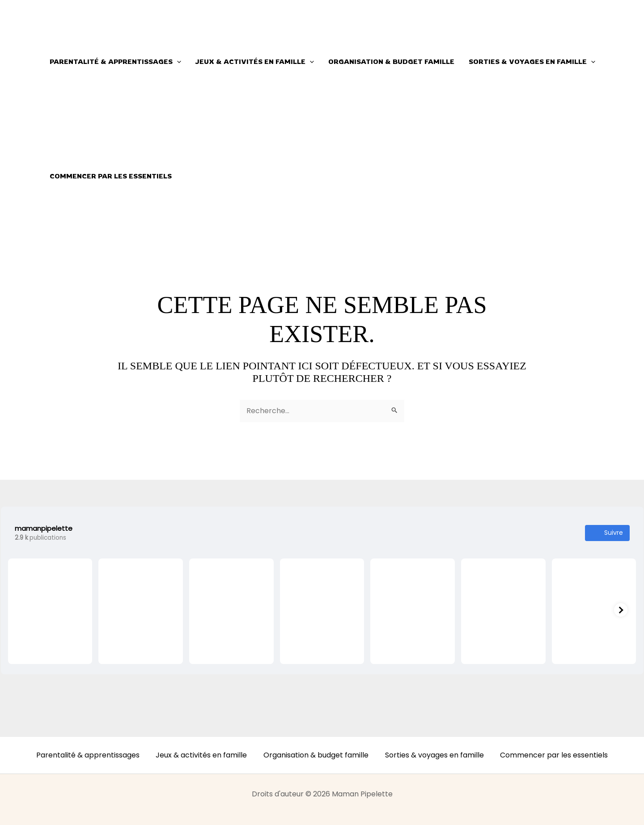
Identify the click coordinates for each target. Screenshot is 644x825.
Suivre (607, 533)
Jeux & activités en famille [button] (254, 62)
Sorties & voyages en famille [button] (529, 62)
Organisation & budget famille (390, 61)
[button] (176, 62)
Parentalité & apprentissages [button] (115, 62)
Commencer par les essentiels (110, 176)
